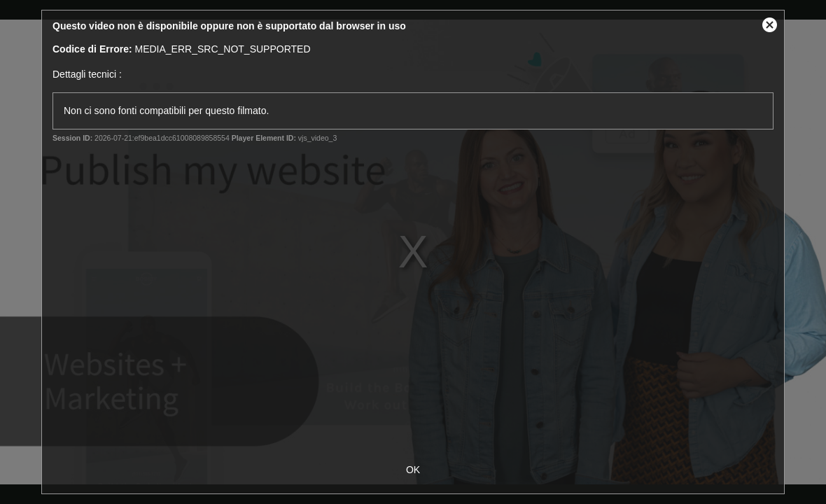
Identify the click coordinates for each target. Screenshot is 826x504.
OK (413, 470)
